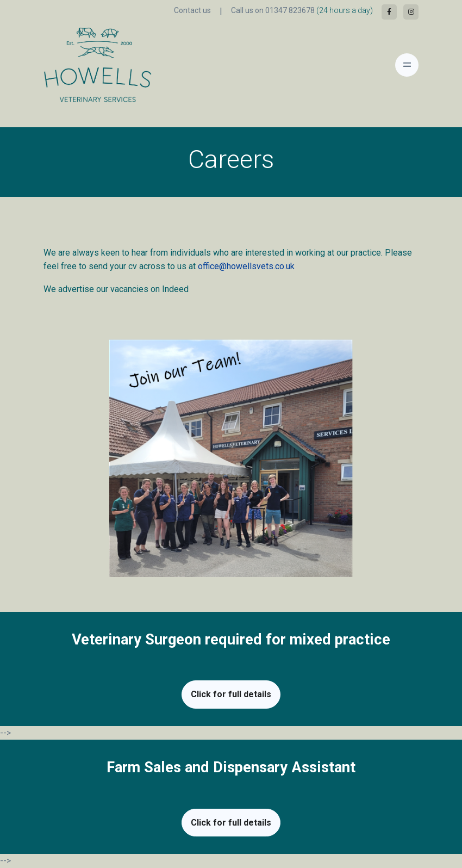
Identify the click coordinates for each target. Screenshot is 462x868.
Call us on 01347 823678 (302, 10)
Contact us (192, 10)
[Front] (74, 65)
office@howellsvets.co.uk (246, 266)
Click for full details (231, 694)
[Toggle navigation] (407, 65)
